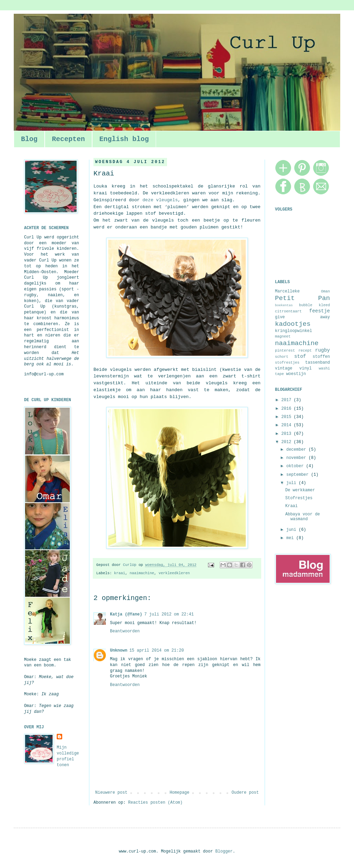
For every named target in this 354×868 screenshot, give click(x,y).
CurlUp (131, 565)
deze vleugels (160, 200)
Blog (29, 139)
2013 (288, 434)
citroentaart (288, 311)
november (297, 458)
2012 (288, 442)
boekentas (284, 305)
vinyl (306, 368)
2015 (288, 417)
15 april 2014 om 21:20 (156, 651)
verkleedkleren (174, 573)
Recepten (68, 139)
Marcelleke (287, 291)
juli (292, 483)
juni (292, 530)
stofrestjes (287, 363)
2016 (288, 409)
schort (282, 357)
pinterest (285, 351)
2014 (288, 425)
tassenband (318, 363)
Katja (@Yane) (126, 614)
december (297, 450)
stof (300, 356)
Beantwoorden (125, 631)
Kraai (291, 506)
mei (291, 538)
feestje (320, 311)
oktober (296, 466)
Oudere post (245, 793)
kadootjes (293, 324)
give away (302, 317)
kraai (120, 573)
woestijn (296, 374)
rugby (323, 350)
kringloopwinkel (294, 331)
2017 (288, 400)
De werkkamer (300, 490)
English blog (124, 139)
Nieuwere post (111, 793)
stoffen (321, 357)
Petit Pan (302, 298)
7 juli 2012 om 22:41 (169, 614)
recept (305, 351)
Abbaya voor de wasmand (303, 517)
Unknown (119, 651)
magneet (283, 336)
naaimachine (142, 573)
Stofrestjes (299, 498)
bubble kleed (314, 305)
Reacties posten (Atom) (155, 803)
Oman (325, 291)
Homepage (179, 793)
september (299, 475)
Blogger (224, 851)
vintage (284, 368)
